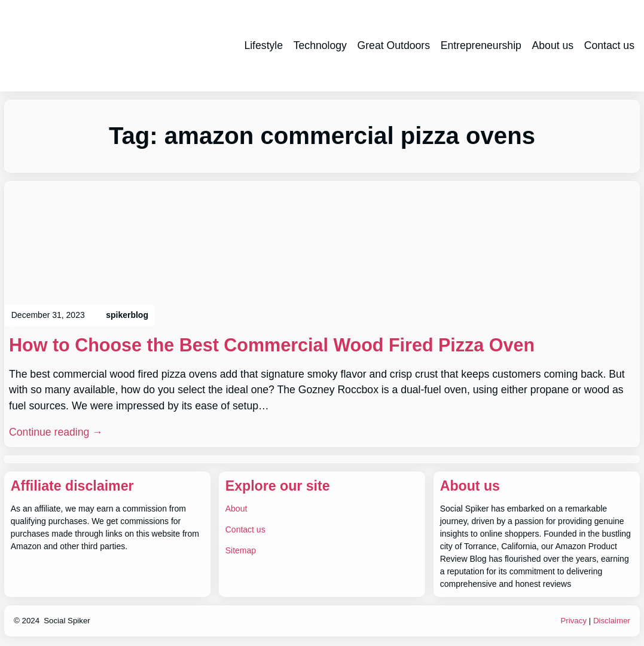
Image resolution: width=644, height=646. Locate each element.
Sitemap (241, 550)
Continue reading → (56, 432)
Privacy (573, 621)
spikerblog (127, 315)
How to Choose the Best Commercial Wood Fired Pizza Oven (272, 345)
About (236, 509)
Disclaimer (612, 621)
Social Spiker (67, 621)
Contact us (245, 529)
